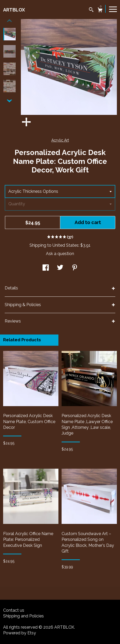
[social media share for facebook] (46, 268)
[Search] (91, 10)
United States (65, 245)
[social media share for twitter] (60, 268)
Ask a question (60, 254)
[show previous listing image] (9, 21)
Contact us (14, 610)
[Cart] (100, 11)
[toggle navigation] (113, 9)
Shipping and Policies (23, 616)
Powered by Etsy (20, 633)
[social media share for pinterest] (75, 268)
